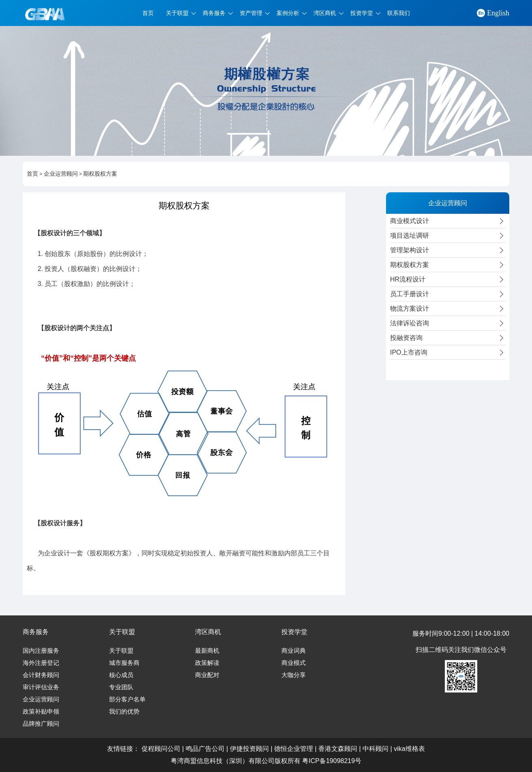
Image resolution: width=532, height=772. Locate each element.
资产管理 (251, 13)
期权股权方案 (100, 174)
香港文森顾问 (338, 749)
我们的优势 (124, 712)
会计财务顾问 (41, 675)
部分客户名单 (127, 699)
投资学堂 (362, 13)
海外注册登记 (41, 663)
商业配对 (207, 675)
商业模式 (294, 663)
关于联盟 (177, 13)
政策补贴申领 (41, 712)
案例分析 (288, 13)
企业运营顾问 (61, 174)
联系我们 (399, 13)
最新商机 (207, 651)
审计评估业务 (41, 687)
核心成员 (121, 675)
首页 (148, 13)
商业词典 (294, 651)
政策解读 (207, 663)
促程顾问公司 (161, 749)
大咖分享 (294, 675)
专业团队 (121, 687)
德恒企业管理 (294, 749)
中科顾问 (375, 749)
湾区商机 (325, 13)
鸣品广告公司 (205, 749)
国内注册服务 (41, 651)
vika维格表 (409, 749)
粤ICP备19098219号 (332, 761)
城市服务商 (124, 663)
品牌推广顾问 (41, 724)
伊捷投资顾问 (249, 749)
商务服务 (214, 13)
